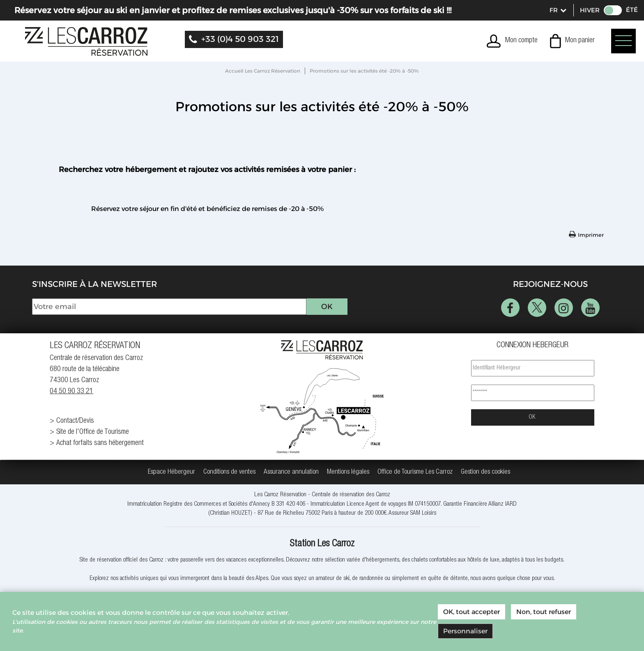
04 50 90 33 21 (71, 392)
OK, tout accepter (471, 612)
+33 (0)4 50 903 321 (240, 39)
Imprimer (591, 235)
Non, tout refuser (544, 612)
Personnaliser (465, 631)
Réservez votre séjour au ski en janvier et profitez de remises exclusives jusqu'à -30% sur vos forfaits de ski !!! (233, 10)
